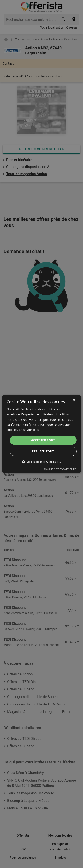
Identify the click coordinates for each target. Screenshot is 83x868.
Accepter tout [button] (43, 440)
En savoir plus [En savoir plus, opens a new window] (29, 430)
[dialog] (41, 434)
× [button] (74, 400)
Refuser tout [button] (43, 451)
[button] (41, 462)
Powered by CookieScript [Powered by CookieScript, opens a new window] (60, 469)
